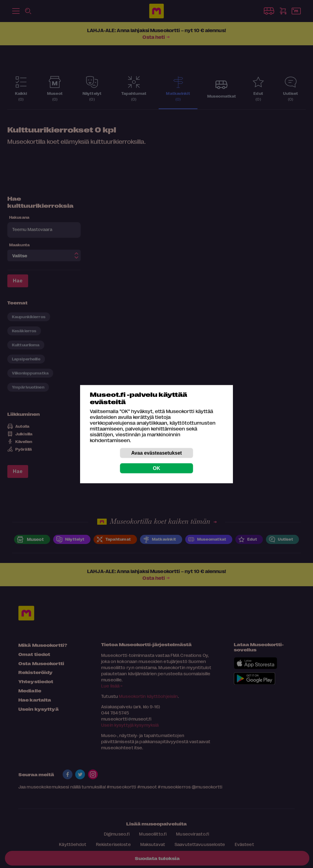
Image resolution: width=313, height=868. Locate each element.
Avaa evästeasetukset (156, 453)
